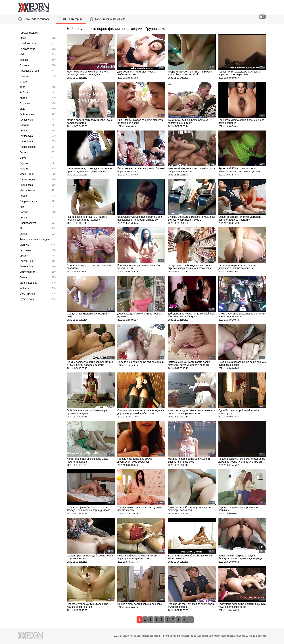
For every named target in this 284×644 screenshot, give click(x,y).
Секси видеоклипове (35, 19)
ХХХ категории (71, 19)
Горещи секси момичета (109, 19)
